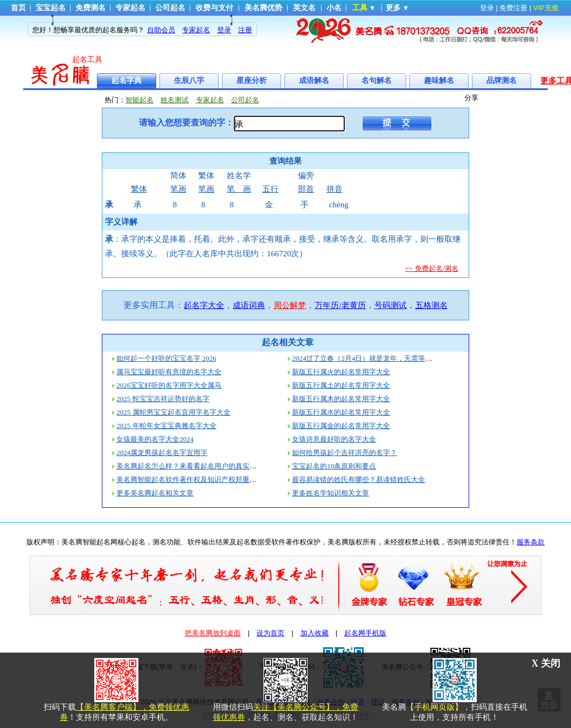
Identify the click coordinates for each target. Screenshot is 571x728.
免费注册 (513, 8)
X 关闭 (546, 663)
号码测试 (391, 305)
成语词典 (249, 305)
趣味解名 (439, 80)
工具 (360, 8)
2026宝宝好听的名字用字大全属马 (169, 385)
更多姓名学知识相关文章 (330, 493)
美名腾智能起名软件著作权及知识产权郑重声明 (190, 479)
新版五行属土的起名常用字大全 (341, 385)
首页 (18, 8)
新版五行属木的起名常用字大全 (341, 399)
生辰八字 (189, 80)
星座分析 (252, 80)
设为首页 (270, 633)
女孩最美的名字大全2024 (155, 439)
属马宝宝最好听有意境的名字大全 (169, 372)
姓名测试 (175, 100)
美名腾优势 (263, 8)
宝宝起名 (51, 8)
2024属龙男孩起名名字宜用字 (162, 453)
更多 (393, 8)
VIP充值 (546, 8)
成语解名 (314, 80)
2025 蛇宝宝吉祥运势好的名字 (163, 399)
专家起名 (130, 8)
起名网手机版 (365, 633)
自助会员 (161, 30)
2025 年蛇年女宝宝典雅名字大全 (166, 426)
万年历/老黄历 (340, 305)
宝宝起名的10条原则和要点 (334, 466)
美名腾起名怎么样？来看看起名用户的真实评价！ (193, 466)
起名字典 (127, 80)
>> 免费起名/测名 (432, 268)
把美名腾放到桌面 (213, 633)
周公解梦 (290, 305)
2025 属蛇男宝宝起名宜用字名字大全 (173, 412)
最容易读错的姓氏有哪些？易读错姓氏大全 (358, 479)
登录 (487, 8)
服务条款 (531, 542)
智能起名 (140, 100)
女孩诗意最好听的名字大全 (334, 439)
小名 (334, 8)
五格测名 (431, 305)
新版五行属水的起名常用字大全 (341, 412)
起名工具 (87, 59)
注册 (245, 30)
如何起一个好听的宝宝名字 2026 (166, 358)
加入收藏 (315, 633)
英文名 (304, 8)
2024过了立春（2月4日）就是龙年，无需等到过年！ (372, 358)
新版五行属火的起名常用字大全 (341, 372)
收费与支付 (214, 8)
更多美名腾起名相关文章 (155, 493)
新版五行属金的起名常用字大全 (341, 426)
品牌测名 (502, 80)
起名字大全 (204, 305)
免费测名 (90, 8)
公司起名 (170, 8)
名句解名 (377, 80)
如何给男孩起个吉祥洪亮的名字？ (344, 453)
